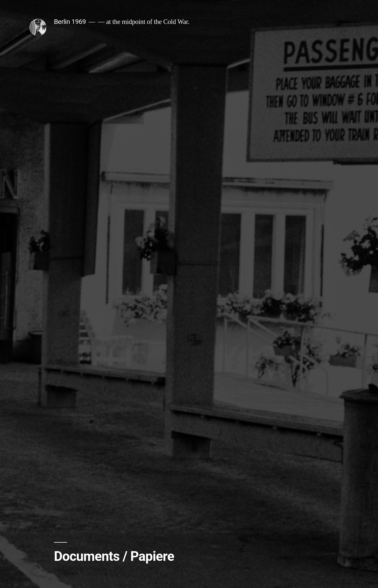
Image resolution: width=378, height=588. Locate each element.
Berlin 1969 (70, 22)
